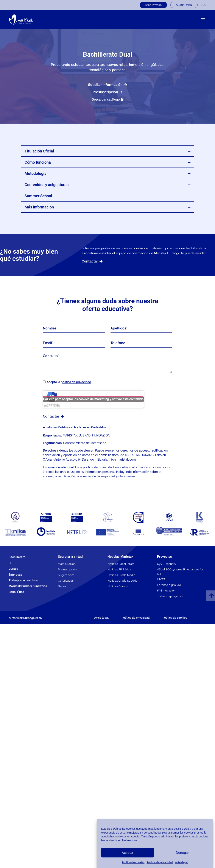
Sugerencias (66, 575)
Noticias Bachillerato (121, 564)
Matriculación (67, 564)
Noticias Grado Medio (121, 575)
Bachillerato (17, 557)
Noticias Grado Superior (123, 581)
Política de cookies (133, 862)
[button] (203, 20)
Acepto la (69, 382)
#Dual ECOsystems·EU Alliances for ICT (180, 572)
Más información (39, 207)
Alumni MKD (184, 5)
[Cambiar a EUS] (204, 5)
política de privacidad (76, 382)
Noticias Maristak (120, 557)
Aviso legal (182, 862)
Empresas (15, 575)
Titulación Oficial (39, 151)
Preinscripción (67, 569)
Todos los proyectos (170, 596)
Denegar (182, 853)
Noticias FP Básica (119, 569)
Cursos (13, 569)
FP (10, 563)
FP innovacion (166, 591)
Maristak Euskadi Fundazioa (28, 586)
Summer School (38, 196)
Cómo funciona (38, 162)
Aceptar (128, 853)
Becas (62, 586)
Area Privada (153, 5)
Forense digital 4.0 (169, 585)
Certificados (66, 581)
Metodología (36, 173)
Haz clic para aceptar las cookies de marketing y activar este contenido (93, 399)
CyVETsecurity (167, 564)
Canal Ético (16, 592)
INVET (161, 579)
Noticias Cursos (118, 586)
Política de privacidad (160, 862)
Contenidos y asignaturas (47, 185)
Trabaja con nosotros (23, 580)
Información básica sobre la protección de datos (76, 427)
